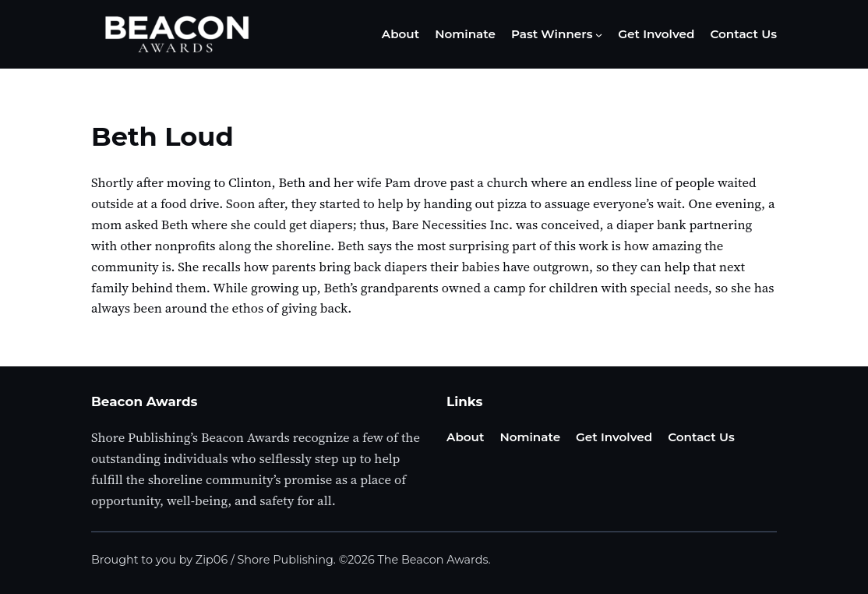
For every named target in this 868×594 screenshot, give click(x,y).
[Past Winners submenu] (599, 35)
